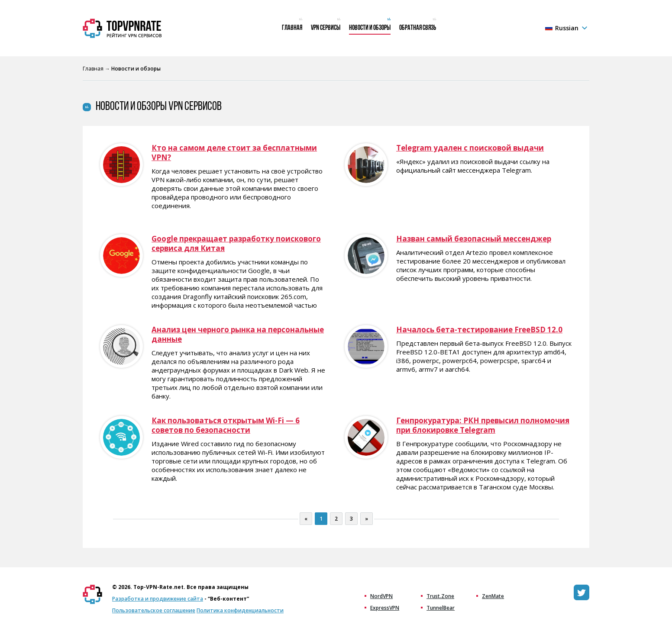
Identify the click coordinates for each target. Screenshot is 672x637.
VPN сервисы (326, 28)
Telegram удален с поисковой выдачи (470, 148)
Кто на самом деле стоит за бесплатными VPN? (234, 153)
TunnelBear (441, 608)
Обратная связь (418, 28)
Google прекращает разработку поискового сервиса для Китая (236, 244)
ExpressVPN (385, 608)
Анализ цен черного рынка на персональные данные (238, 335)
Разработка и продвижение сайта (158, 599)
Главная (292, 28)
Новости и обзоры (370, 28)
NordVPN (381, 596)
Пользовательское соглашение (154, 610)
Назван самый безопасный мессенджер (474, 239)
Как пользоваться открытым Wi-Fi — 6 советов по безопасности (226, 425)
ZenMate (493, 596)
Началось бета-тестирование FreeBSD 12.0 (479, 330)
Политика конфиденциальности (240, 610)
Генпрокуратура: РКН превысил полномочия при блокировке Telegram (483, 425)
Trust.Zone (440, 596)
